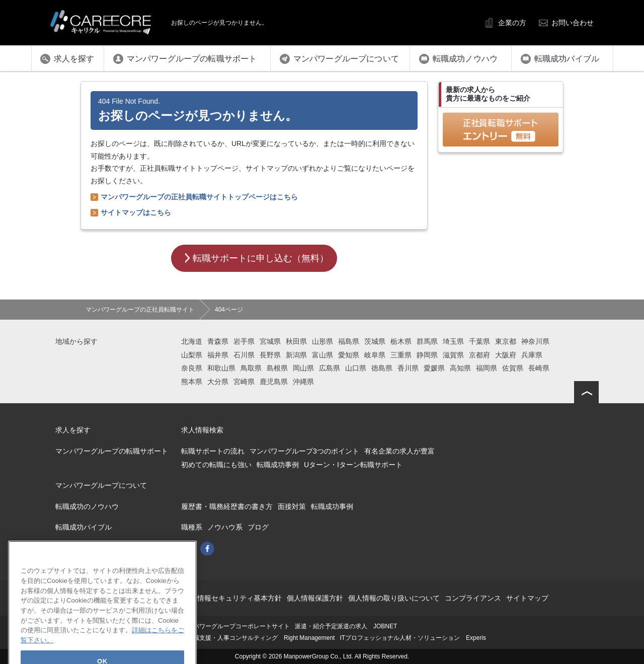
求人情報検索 (202, 430)
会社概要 (110, 598)
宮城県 (270, 341)
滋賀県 (453, 355)
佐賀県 (513, 368)
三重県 (401, 355)
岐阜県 (375, 355)
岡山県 (303, 368)
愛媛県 (434, 368)
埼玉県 (453, 341)
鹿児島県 (274, 382)
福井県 (218, 355)
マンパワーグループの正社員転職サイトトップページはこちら (199, 197)
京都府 (479, 355)
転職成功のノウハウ (87, 506)
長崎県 (539, 368)
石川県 (244, 355)
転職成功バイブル (84, 527)
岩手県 (244, 341)
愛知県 (349, 355)
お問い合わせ (573, 23)
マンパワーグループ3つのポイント (304, 451)
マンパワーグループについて (101, 485)
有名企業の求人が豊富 (399, 451)
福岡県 (487, 368)
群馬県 (427, 341)
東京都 (506, 341)
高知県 (460, 368)
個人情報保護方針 (315, 598)
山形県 (323, 341)
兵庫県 (532, 355)
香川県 (408, 368)
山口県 (356, 368)
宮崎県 (244, 382)
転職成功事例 (278, 465)
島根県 (277, 368)
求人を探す (73, 430)
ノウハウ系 (225, 527)
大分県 (218, 382)
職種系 (192, 527)
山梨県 (192, 355)
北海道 (192, 341)
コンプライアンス (473, 598)
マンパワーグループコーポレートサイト (235, 626)
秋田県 (296, 341)
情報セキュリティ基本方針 (239, 598)
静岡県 (427, 355)
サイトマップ (527, 598)
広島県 (330, 368)
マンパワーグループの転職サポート (112, 451)
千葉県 (479, 341)
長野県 (270, 355)
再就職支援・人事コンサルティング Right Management (258, 638)
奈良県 (192, 368)
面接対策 (292, 506)
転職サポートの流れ (213, 451)
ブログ (258, 527)
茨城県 (375, 341)
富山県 (323, 355)
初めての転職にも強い (216, 465)
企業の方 (512, 23)
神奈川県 (535, 341)
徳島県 (382, 368)
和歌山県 (221, 368)
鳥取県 (251, 368)
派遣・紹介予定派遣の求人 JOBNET (346, 626)
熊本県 (192, 382)
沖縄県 (303, 382)
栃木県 (401, 341)
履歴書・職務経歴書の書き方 (227, 506)
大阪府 (506, 355)
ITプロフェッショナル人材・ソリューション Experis (413, 638)
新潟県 (296, 355)
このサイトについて (160, 598)
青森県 (218, 341)
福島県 (349, 341)
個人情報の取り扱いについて (394, 598)
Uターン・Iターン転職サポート (353, 465)
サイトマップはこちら (136, 212)
